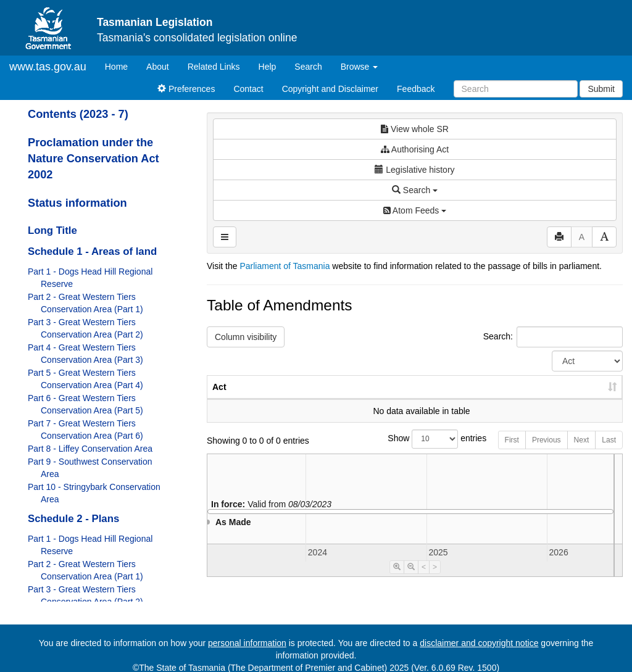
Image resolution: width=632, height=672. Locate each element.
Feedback (416, 89)
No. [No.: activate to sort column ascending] (416, 399)
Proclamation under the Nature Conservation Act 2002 (94, 159)
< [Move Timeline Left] (424, 579)
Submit (601, 89)
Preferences (186, 89)
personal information (247, 643)
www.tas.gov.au (48, 67)
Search (308, 67)
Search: (553, 337)
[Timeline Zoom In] (397, 579)
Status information (77, 203)
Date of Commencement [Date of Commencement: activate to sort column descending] (558, 393)
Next (582, 452)
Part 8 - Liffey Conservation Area (90, 449)
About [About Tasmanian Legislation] (158, 67)
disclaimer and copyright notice (479, 643)
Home (121, 66)
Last (609, 452)
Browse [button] (360, 67)
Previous (547, 452)
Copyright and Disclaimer (330, 89)
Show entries (414, 451)
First (512, 452)
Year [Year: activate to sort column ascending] (473, 399)
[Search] (516, 89)
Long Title (52, 230)
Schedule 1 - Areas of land (92, 251)
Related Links (214, 67)
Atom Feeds (415, 210)
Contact (248, 89)
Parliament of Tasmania (285, 266)
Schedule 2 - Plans (73, 519)
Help (268, 67)
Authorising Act (415, 149)
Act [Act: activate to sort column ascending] (219, 399)
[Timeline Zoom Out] (411, 579)
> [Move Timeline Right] (435, 579)
